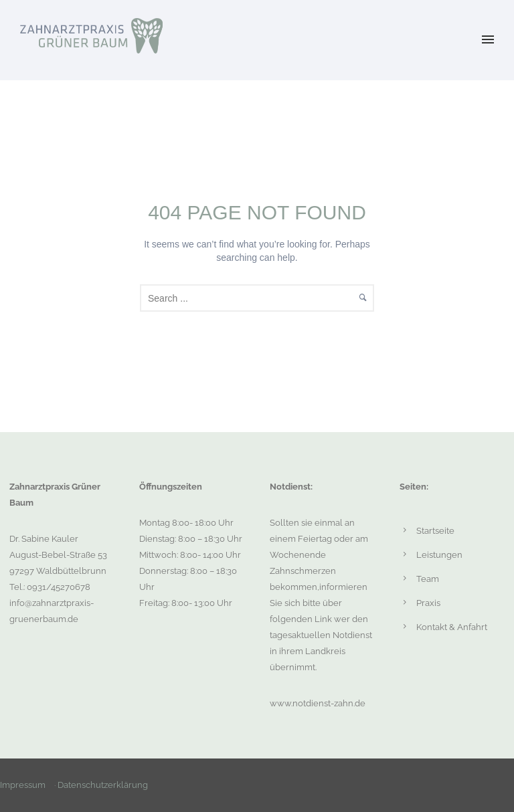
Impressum (23, 785)
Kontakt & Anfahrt (452, 627)
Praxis (428, 603)
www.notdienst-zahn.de (318, 703)
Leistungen (439, 555)
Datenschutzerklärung (103, 785)
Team (428, 579)
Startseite (435, 531)
